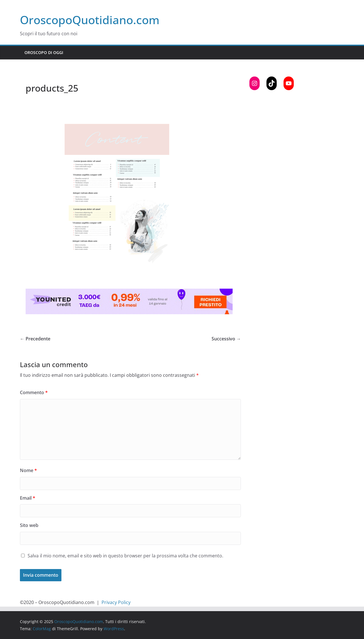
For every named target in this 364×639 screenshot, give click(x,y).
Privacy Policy (116, 602)
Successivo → (226, 339)
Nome (28, 470)
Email (28, 498)
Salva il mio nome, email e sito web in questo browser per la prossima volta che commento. (125, 556)
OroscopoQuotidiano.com (90, 20)
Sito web (29, 525)
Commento (34, 392)
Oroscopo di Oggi (44, 52)
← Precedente (35, 339)
